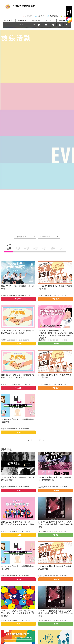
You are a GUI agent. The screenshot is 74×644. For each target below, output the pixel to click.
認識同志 (63, 20)
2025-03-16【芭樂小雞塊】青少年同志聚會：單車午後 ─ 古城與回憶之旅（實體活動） (18, 613)
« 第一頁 (29, 440)
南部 (35, 248)
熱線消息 (9, 20)
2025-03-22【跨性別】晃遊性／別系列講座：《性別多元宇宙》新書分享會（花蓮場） (56, 524)
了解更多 (18, 299)
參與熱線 (50, 20)
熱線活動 (36, 20)
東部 (44, 248)
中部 (26, 248)
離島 (53, 248)
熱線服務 (22, 20)
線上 (62, 248)
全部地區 (9, 247)
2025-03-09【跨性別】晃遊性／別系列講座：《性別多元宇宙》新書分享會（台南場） (56, 613)
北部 (17, 248)
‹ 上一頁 (38, 440)
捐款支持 (69, 11)
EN (68, 25)
